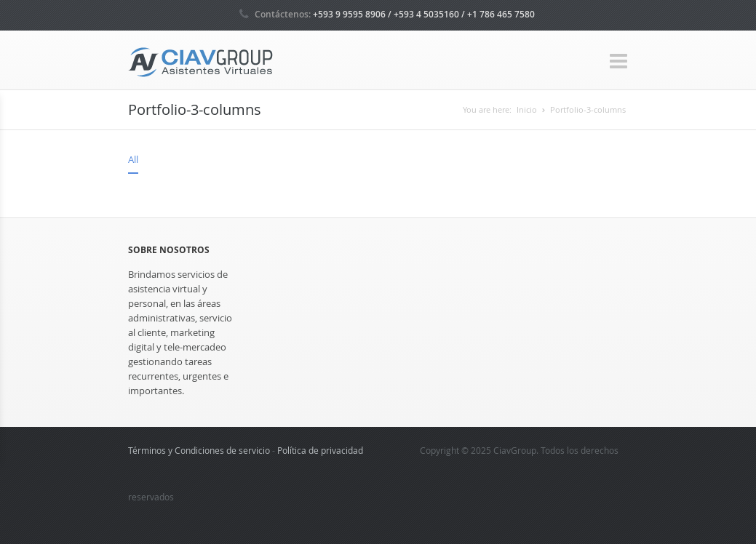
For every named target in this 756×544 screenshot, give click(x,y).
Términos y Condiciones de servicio (199, 450)
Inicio (527, 109)
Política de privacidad (320, 450)
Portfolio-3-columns (588, 109)
